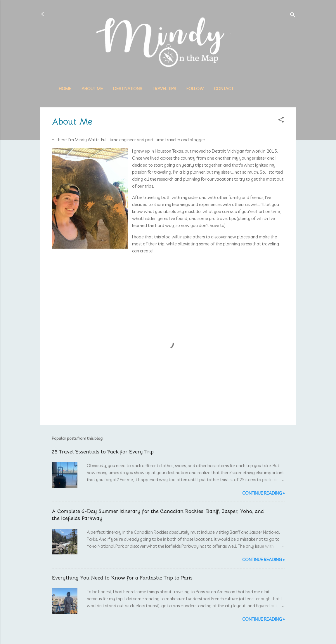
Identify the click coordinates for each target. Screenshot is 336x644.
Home (65, 89)
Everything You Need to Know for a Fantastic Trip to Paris (122, 578)
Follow (195, 89)
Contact (224, 89)
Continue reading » (263, 493)
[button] (281, 121)
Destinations (128, 89)
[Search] (293, 16)
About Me (92, 89)
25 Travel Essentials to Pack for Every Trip (103, 452)
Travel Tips (164, 89)
